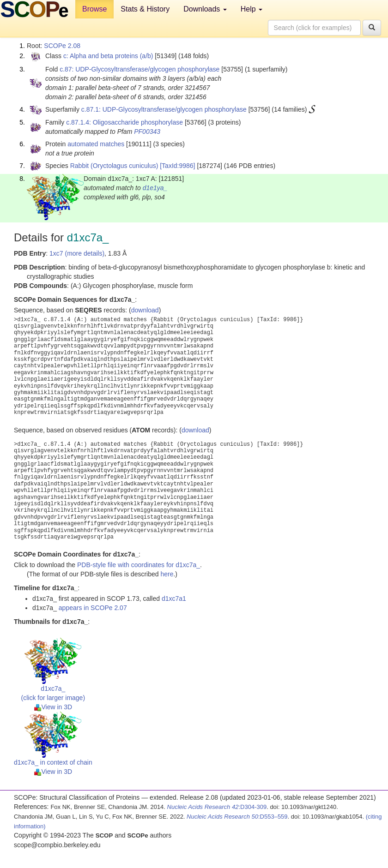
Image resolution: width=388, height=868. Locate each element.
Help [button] (252, 9)
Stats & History (145, 9)
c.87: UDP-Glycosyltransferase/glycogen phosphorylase (139, 69)
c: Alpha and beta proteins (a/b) (108, 56)
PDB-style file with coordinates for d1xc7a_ (139, 565)
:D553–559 (237, 817)
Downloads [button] (205, 9)
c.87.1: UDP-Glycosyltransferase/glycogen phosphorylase (164, 109)
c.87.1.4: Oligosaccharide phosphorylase (124, 122)
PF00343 (147, 132)
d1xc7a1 (174, 599)
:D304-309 (217, 807)
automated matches (96, 144)
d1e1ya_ (155, 188)
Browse (94, 9)
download (145, 310)
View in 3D (53, 707)
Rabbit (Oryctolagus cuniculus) (114, 166)
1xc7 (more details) (77, 253)
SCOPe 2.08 (62, 46)
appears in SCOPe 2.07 (93, 608)
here (167, 574)
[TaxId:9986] (177, 166)
